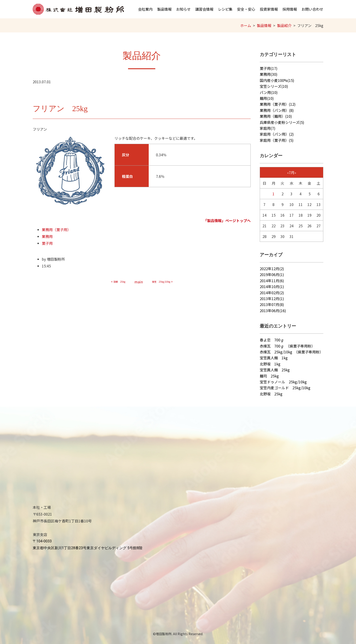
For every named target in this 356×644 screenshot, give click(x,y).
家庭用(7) (268, 128)
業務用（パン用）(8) (277, 110)
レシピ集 (225, 9)
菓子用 (47, 243)
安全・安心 (246, 9)
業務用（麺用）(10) (276, 116)
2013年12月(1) (272, 299)
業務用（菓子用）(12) (278, 104)
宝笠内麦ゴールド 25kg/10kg (285, 388)
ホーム (246, 25)
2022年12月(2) (272, 269)
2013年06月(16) (273, 311)
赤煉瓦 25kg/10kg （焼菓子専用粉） (291, 352)
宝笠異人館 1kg (274, 358)
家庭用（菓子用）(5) (277, 140)
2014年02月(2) (272, 293)
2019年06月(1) (272, 274)
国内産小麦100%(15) (277, 80)
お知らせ (183, 9)
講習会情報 (204, 9)
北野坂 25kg (271, 394)
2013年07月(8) (272, 304)
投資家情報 (269, 9)
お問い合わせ (312, 9)
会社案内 (145, 9)
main (139, 282)
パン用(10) (269, 92)
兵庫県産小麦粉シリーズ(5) (282, 122)
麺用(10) (267, 98)
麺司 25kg (269, 376)
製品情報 (164, 9)
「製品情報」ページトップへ (227, 220)
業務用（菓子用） (56, 230)
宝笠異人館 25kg (275, 370)
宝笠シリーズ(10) (274, 86)
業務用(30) (269, 74)
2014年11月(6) (272, 281)
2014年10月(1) (272, 286)
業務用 (47, 236)
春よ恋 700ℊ (272, 340)
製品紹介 (284, 25)
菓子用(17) (269, 68)
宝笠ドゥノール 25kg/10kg (283, 382)
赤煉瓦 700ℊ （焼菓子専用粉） (287, 346)
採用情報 (290, 9)
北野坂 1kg (270, 364)
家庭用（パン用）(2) (277, 134)
